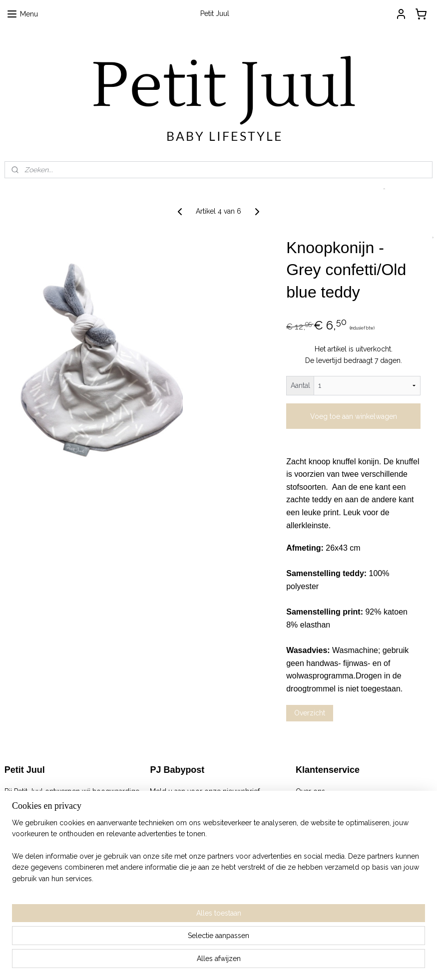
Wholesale (313, 847)
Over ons (310, 791)
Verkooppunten (321, 836)
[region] (153, 929)
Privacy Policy (318, 825)
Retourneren (316, 813)
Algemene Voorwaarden (335, 802)
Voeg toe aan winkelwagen (354, 416)
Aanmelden (176, 813)
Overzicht (310, 713)
